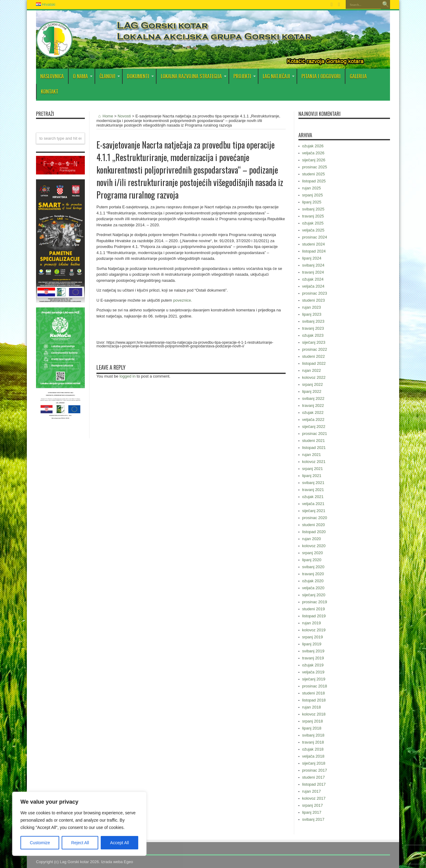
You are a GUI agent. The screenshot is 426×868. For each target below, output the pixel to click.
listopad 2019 (314, 616)
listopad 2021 (314, 448)
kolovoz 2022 (314, 377)
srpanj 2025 (312, 195)
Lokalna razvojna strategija (194, 76)
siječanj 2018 (314, 763)
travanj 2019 (313, 658)
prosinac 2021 (315, 434)
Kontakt (50, 91)
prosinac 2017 (315, 770)
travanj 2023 (313, 328)
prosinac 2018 (315, 686)
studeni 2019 (313, 609)
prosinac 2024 (315, 237)
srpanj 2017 (312, 805)
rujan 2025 (311, 188)
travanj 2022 (313, 405)
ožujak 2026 (313, 146)
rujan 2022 (311, 370)
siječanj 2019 (314, 679)
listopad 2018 (314, 700)
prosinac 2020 (315, 518)
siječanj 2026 (314, 160)
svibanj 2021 (313, 483)
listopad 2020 (314, 532)
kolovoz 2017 (314, 798)
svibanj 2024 (313, 265)
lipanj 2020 (312, 560)
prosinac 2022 (315, 349)
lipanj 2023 (312, 314)
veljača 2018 (313, 756)
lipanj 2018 (312, 728)
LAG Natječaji (279, 76)
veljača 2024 (313, 286)
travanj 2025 (313, 216)
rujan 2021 (311, 455)
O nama (83, 76)
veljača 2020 (313, 588)
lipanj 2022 (312, 391)
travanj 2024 (313, 272)
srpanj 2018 (312, 721)
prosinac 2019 (315, 602)
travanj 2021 (313, 490)
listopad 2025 (314, 181)
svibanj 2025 (313, 209)
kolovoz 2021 (314, 462)
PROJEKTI (245, 76)
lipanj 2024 (312, 258)
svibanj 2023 (313, 321)
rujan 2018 (311, 707)
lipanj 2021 (312, 476)
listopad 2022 (314, 363)
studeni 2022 (313, 356)
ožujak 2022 (313, 412)
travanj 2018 (313, 742)
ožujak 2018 (313, 749)
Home (105, 116)
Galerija (358, 76)
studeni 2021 (313, 441)
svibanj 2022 (313, 398)
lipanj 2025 (312, 202)
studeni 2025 (313, 174)
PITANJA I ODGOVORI (321, 76)
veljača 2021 (313, 504)
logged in (127, 376)
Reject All (80, 843)
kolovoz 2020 (314, 546)
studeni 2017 (313, 777)
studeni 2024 (313, 244)
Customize (40, 843)
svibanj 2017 (313, 819)
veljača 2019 (313, 672)
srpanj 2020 (312, 553)
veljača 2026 (313, 153)
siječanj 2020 (314, 595)
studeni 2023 (313, 300)
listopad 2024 (314, 251)
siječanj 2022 (314, 427)
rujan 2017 (311, 791)
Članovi (110, 76)
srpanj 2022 (312, 384)
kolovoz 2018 (314, 714)
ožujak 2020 (313, 581)
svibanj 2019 (313, 651)
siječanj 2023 (314, 342)
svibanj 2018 (313, 735)
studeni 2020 (313, 525)
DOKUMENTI (140, 76)
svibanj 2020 (313, 567)
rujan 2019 (311, 623)
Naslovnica (52, 76)
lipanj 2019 (312, 644)
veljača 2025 (313, 230)
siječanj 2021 (314, 511)
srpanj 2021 (312, 469)
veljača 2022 (313, 420)
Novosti (124, 116)
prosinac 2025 (315, 167)
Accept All (119, 843)
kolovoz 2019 (314, 630)
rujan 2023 (311, 307)
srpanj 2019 (312, 637)
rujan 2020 (311, 539)
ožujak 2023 (313, 335)
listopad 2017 (314, 784)
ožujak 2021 (313, 497)
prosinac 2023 (315, 293)
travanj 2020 (313, 574)
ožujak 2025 (313, 223)
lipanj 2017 (312, 812)
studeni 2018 (313, 693)
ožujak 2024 (313, 279)
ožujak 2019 (313, 665)
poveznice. (182, 300)
